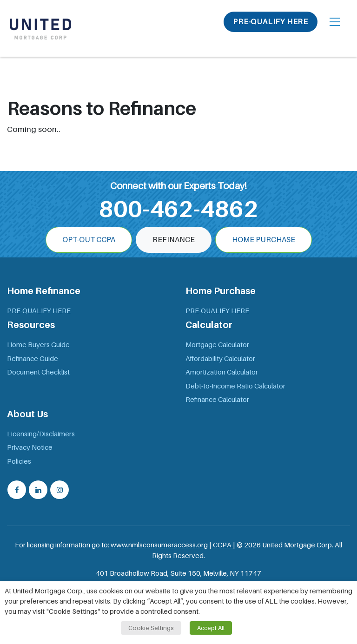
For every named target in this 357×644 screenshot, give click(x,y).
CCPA (223, 545)
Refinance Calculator (217, 400)
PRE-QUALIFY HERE (271, 22)
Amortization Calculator (222, 372)
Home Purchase (264, 240)
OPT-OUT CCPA (89, 240)
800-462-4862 (178, 209)
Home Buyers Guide (38, 345)
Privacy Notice (30, 447)
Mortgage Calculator (217, 345)
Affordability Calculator (220, 359)
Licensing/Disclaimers (41, 434)
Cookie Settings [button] (151, 628)
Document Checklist (38, 372)
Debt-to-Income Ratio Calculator (235, 386)
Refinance (174, 240)
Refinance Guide (33, 359)
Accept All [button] (211, 628)
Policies (19, 461)
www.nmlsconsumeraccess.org (159, 545)
